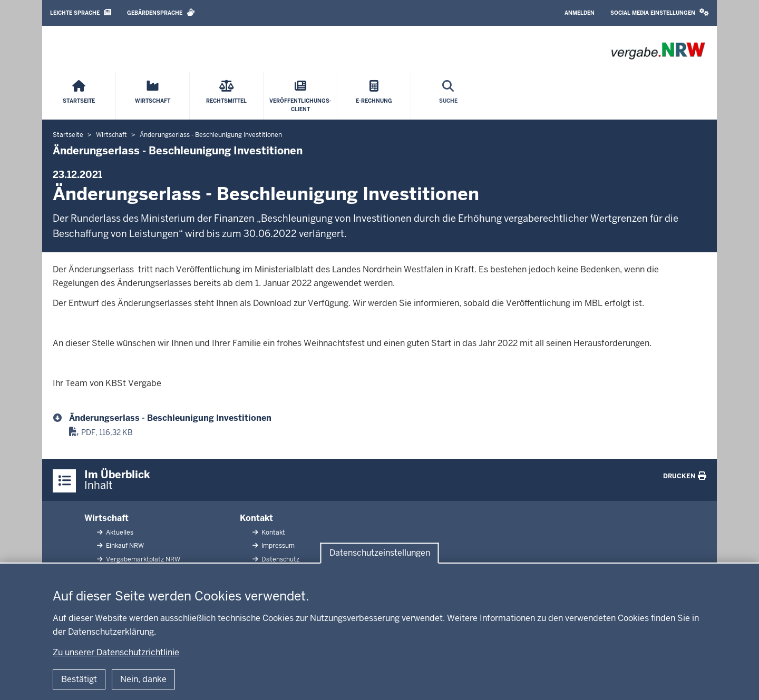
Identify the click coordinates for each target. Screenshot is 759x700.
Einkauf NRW (124, 546)
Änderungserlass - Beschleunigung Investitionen (170, 418)
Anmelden (580, 13)
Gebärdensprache (161, 12)
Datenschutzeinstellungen (380, 553)
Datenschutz (280, 559)
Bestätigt (79, 679)
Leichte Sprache (81, 12)
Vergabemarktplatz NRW (142, 559)
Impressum (277, 546)
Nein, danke (143, 679)
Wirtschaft (106, 518)
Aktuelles (119, 533)
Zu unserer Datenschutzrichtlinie (116, 652)
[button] (660, 13)
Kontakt (256, 518)
